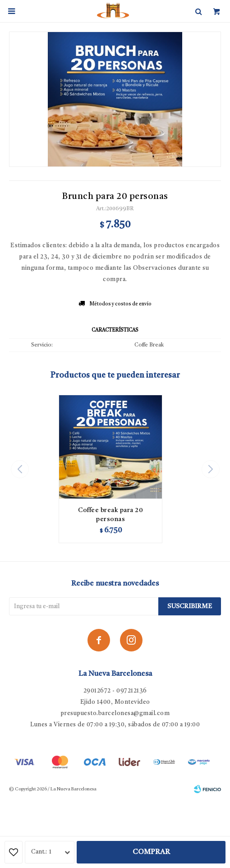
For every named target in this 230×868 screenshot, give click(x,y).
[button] (210, 469)
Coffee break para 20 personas (110, 515)
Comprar (151, 852)
